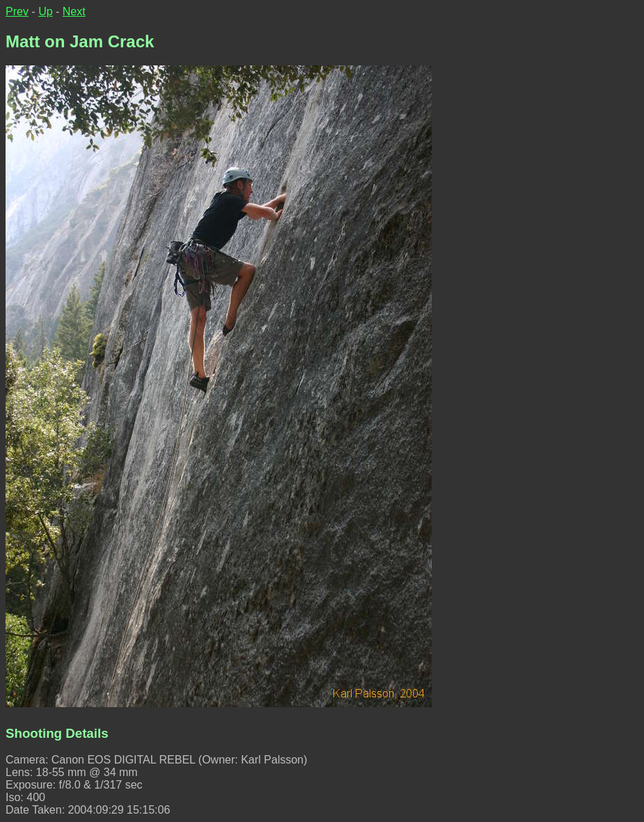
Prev (17, 11)
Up (45, 11)
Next (74, 11)
